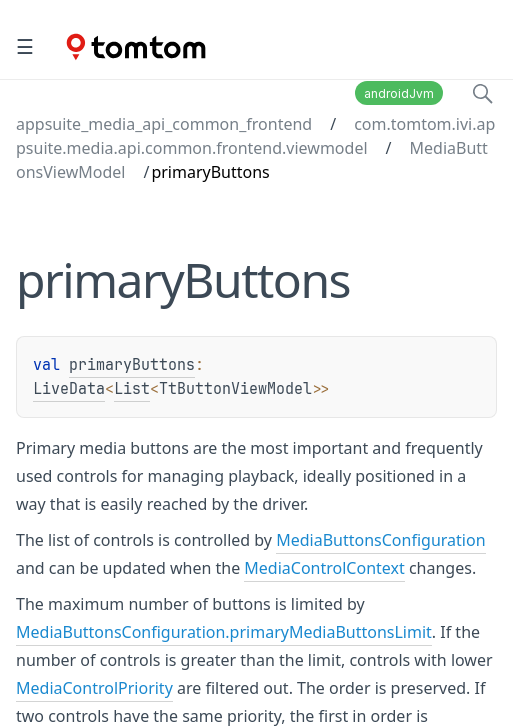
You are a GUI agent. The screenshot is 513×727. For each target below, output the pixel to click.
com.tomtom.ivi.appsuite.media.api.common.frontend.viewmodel (255, 136)
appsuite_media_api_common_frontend (164, 124)
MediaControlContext (324, 568)
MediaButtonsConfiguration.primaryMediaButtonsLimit (224, 632)
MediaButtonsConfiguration (380, 540)
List (132, 389)
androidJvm (399, 93)
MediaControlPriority (94, 688)
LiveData (69, 389)
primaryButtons (132, 365)
